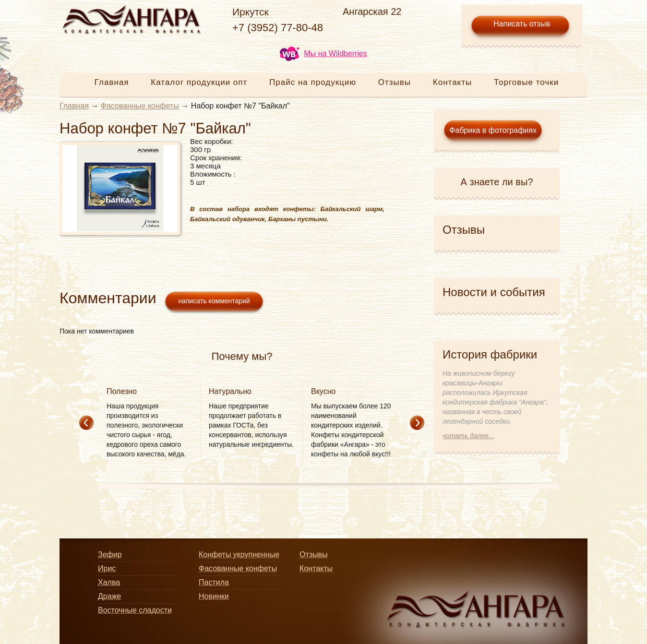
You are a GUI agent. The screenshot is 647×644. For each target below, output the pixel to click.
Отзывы (395, 82)
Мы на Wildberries (323, 54)
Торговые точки (526, 82)
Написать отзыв (522, 24)
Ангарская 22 (372, 12)
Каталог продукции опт (199, 82)
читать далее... (468, 436)
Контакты (452, 82)
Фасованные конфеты (140, 106)
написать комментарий (214, 301)
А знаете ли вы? (497, 182)
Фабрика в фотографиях (493, 130)
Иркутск (251, 12)
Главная (112, 82)
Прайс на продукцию (313, 82)
